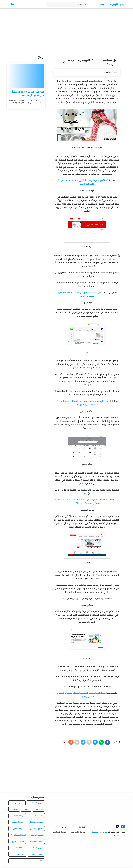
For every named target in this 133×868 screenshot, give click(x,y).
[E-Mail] (86, 743)
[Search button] (49, 4)
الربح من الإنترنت (38, 804)
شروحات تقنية (19, 816)
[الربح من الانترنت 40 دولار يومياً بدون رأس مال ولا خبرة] (26, 76)
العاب (41, 861)
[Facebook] (107, 743)
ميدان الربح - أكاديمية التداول (111, 4)
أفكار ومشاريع (19, 804)
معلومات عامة (38, 816)
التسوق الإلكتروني (36, 829)
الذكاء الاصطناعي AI (18, 836)
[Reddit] (65, 743)
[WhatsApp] (100, 743)
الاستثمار (27, 810)
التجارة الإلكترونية (37, 842)
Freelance (19, 849)
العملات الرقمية (37, 855)
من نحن (64, 828)
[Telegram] (79, 743)
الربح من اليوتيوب (37, 836)
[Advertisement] (66, 33)
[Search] (67, 4)
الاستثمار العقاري (18, 842)
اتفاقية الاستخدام (60, 833)
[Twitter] (93, 743)
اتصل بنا (82, 828)
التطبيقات (15, 810)
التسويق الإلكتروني (36, 823)
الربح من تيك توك (19, 855)
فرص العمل (39, 810)
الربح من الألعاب (38, 849)
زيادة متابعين (18, 829)
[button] (13, 4)
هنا (80, 286)
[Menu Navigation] (8, 4)
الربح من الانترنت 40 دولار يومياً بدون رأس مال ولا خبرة (28, 93)
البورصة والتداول (17, 823)
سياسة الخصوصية (78, 833)
